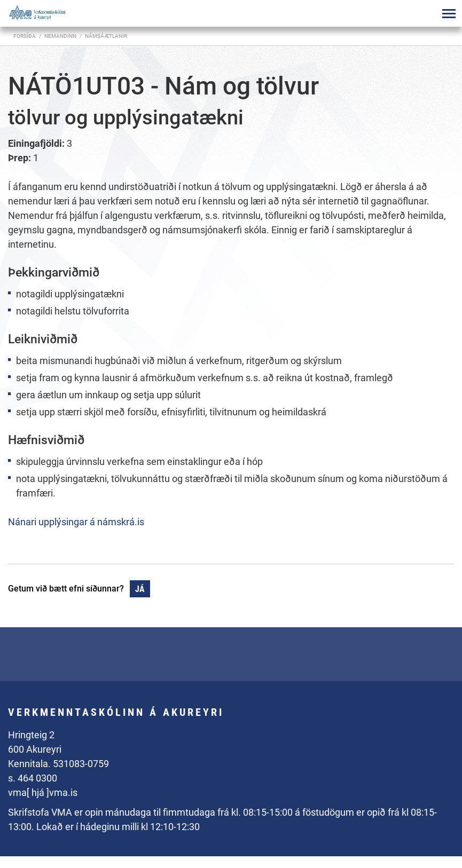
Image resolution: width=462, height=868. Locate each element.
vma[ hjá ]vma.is (43, 792)
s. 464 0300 (33, 778)
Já (140, 589)
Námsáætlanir (106, 36)
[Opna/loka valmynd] (449, 13)
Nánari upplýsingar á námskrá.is (76, 522)
